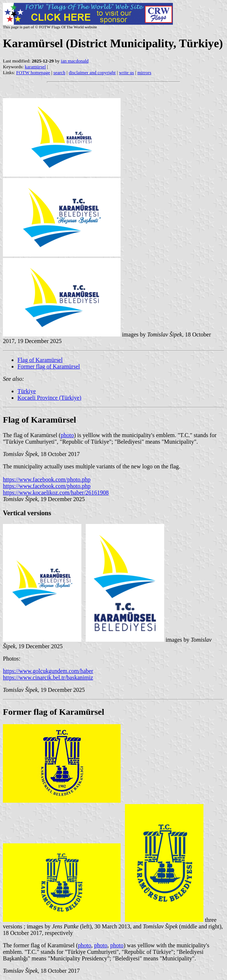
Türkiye (27, 391)
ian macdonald (75, 61)
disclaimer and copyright (92, 72)
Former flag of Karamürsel (49, 366)
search (59, 72)
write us (127, 72)
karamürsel (35, 67)
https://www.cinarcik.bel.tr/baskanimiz (48, 677)
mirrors (144, 72)
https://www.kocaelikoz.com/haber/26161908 (56, 493)
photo (67, 435)
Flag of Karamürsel (40, 360)
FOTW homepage (33, 72)
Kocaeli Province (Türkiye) (49, 398)
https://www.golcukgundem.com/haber (48, 671)
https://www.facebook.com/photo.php (47, 479)
